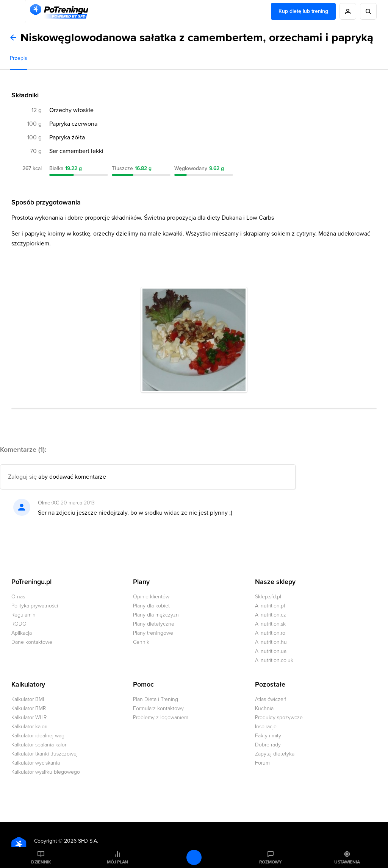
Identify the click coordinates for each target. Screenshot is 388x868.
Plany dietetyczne (154, 624)
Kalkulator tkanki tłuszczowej (45, 754)
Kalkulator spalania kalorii (40, 745)
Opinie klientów (151, 597)
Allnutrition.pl (270, 606)
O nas (18, 597)
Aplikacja (22, 633)
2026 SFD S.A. (81, 841)
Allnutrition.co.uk (274, 660)
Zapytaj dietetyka (275, 754)
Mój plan (117, 862)
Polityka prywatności (35, 606)
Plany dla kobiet (151, 606)
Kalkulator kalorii (30, 727)
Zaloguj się (22, 477)
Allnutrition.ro (270, 633)
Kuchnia (264, 708)
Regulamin (23, 615)
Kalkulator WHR (29, 717)
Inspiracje (266, 727)
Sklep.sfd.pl (268, 597)
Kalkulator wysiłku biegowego (46, 772)
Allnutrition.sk (270, 624)
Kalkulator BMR (29, 708)
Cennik (141, 642)
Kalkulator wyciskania (36, 763)
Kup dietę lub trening (303, 11)
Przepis (19, 58)
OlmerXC (48, 503)
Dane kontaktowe (32, 642)
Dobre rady (268, 745)
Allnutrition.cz (271, 615)
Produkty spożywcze (279, 717)
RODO (19, 624)
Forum (262, 763)
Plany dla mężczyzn (156, 615)
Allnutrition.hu (271, 642)
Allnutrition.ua (271, 651)
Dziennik (41, 862)
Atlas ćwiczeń (271, 699)
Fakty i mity (268, 736)
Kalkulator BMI (28, 699)
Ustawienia (347, 862)
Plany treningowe (153, 633)
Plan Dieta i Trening (156, 699)
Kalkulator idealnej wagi (38, 736)
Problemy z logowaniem (161, 717)
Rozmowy (271, 862)
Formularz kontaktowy (158, 708)
